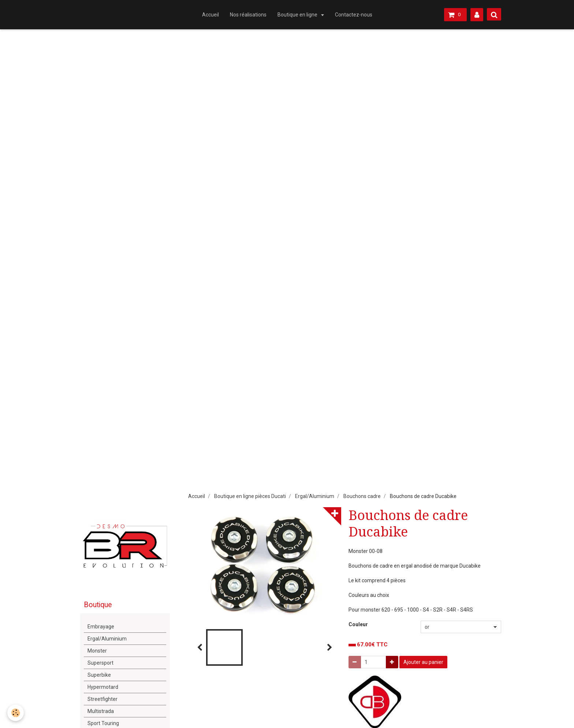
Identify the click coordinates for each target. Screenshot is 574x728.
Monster (97, 651)
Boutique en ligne (298, 15)
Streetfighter (102, 699)
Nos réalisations (248, 15)
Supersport (100, 663)
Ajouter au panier (423, 662)
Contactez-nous (354, 15)
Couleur (358, 624)
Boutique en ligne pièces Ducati (250, 496)
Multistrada (101, 711)
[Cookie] (16, 713)
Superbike (99, 675)
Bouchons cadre (362, 496)
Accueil (210, 15)
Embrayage (101, 627)
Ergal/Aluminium (315, 496)
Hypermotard (103, 687)
